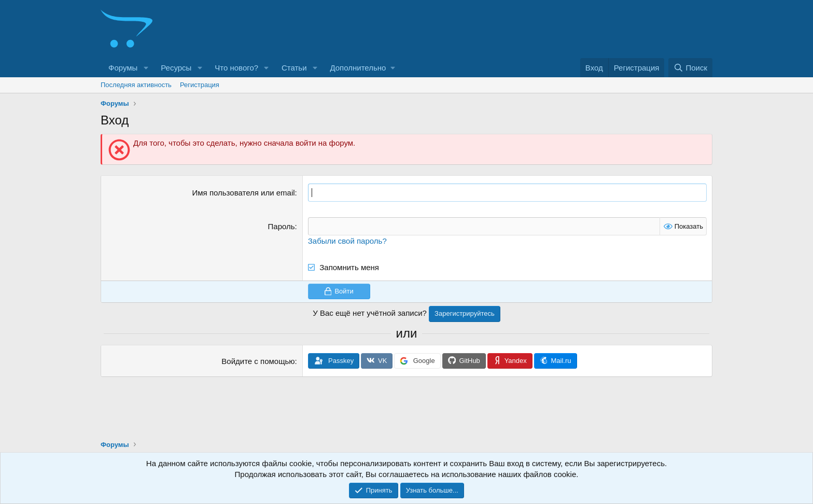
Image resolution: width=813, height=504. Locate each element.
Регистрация (200, 85)
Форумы (123, 68)
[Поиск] (690, 68)
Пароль (282, 226)
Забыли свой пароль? (347, 241)
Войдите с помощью (258, 361)
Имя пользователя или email (244, 193)
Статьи (294, 68)
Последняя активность (136, 85)
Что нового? (236, 68)
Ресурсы (176, 68)
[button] (146, 68)
